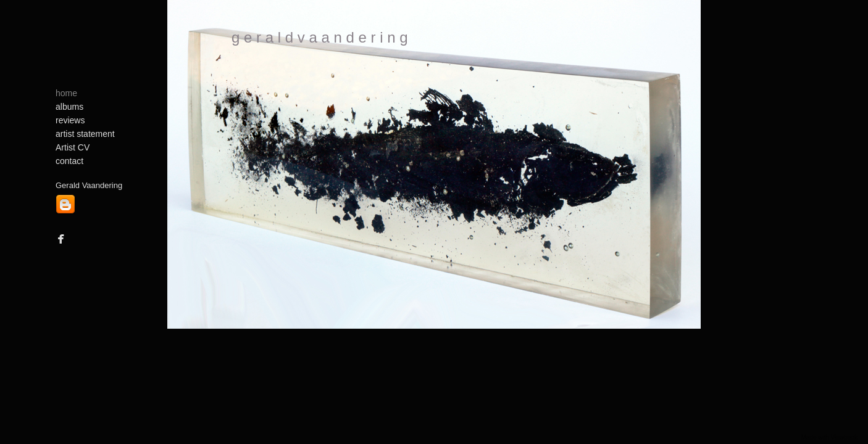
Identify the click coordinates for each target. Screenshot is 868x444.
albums (69, 107)
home (66, 93)
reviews (70, 120)
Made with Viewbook (829, 438)
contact (69, 161)
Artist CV (73, 147)
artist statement (85, 134)
